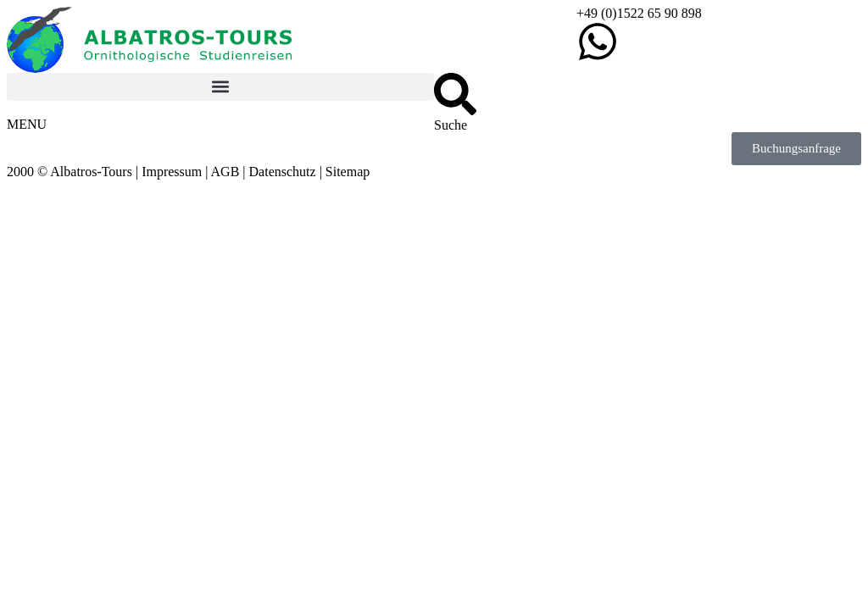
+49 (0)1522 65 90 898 (639, 13)
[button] (220, 87)
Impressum (172, 172)
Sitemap (348, 172)
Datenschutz (283, 172)
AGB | (230, 172)
